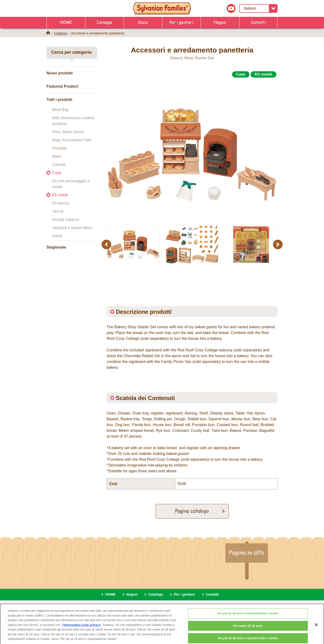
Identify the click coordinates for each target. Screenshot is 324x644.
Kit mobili (60, 195)
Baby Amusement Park (72, 140)
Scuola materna (66, 220)
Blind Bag (61, 110)
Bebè (57, 156)
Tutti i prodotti (59, 100)
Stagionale (56, 247)
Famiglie (59, 148)
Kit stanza (61, 203)
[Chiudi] (316, 628)
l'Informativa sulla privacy (81, 628)
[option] (192, 149)
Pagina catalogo (192, 511)
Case (57, 173)
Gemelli (59, 165)
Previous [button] (107, 244)
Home (48, 33)
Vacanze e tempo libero (72, 228)
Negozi (220, 22)
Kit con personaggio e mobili (71, 184)
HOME (66, 22)
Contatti (258, 22)
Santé (57, 236)
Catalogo (104, 22)
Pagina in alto (247, 552)
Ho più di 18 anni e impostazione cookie (248, 616)
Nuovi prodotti (60, 73)
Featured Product (62, 86)
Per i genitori (181, 22)
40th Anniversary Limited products (73, 121)
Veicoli (58, 211)
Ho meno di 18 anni (248, 629)
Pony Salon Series (68, 132)
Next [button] (278, 244)
